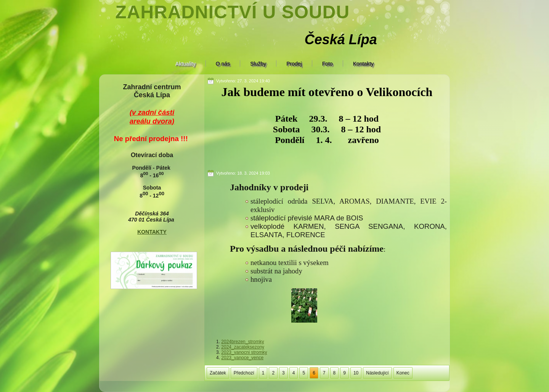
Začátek (218, 373)
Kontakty (363, 64)
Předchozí (244, 373)
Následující (377, 373)
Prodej (294, 64)
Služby (258, 64)
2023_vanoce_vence (242, 358)
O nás (223, 64)
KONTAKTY (152, 232)
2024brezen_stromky (242, 342)
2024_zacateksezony (243, 347)
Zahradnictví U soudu (232, 12)
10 (356, 373)
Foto (327, 64)
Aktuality (185, 64)
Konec (403, 373)
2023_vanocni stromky (244, 352)
